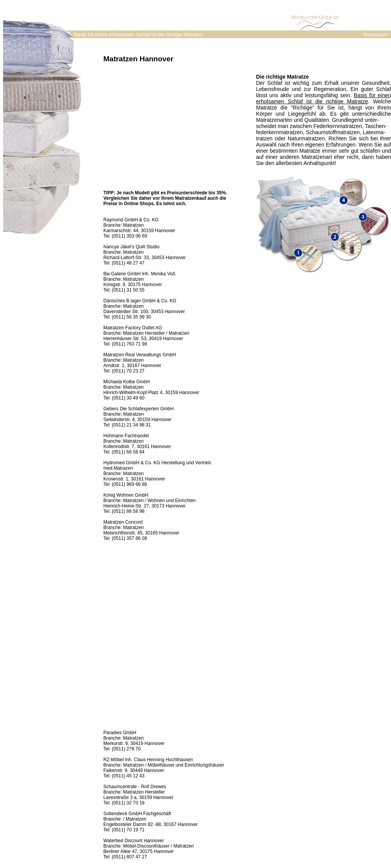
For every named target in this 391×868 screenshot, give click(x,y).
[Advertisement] (138, 97)
